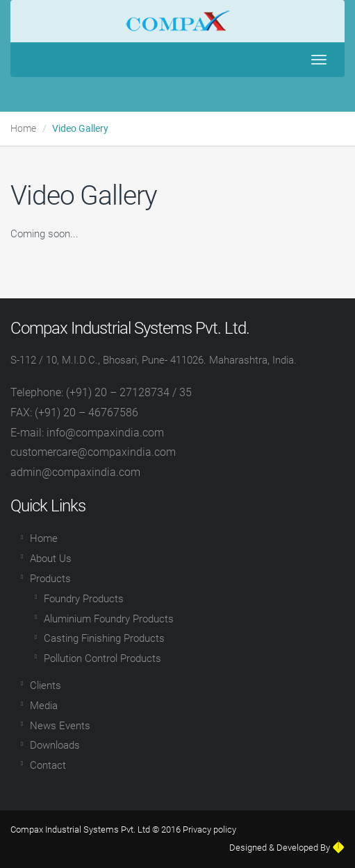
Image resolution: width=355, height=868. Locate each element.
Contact (48, 765)
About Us (51, 559)
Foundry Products (84, 599)
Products (50, 579)
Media (44, 706)
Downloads (55, 745)
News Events (60, 726)
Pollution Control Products (102, 658)
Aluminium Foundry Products (109, 619)
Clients (46, 686)
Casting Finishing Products (104, 638)
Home (23, 128)
